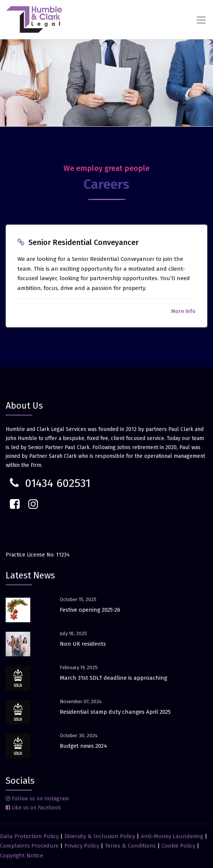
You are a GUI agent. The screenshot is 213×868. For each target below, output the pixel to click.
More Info (183, 311)
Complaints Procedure (29, 846)
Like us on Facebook (33, 808)
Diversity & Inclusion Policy (100, 836)
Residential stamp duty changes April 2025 (115, 712)
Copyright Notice (22, 856)
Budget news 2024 (83, 746)
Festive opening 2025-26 (90, 610)
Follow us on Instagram (37, 799)
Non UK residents (83, 644)
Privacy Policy (82, 846)
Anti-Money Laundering (172, 836)
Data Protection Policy (29, 836)
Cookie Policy (178, 846)
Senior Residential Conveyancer (83, 242)
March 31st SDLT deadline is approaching (113, 678)
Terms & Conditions (130, 846)
